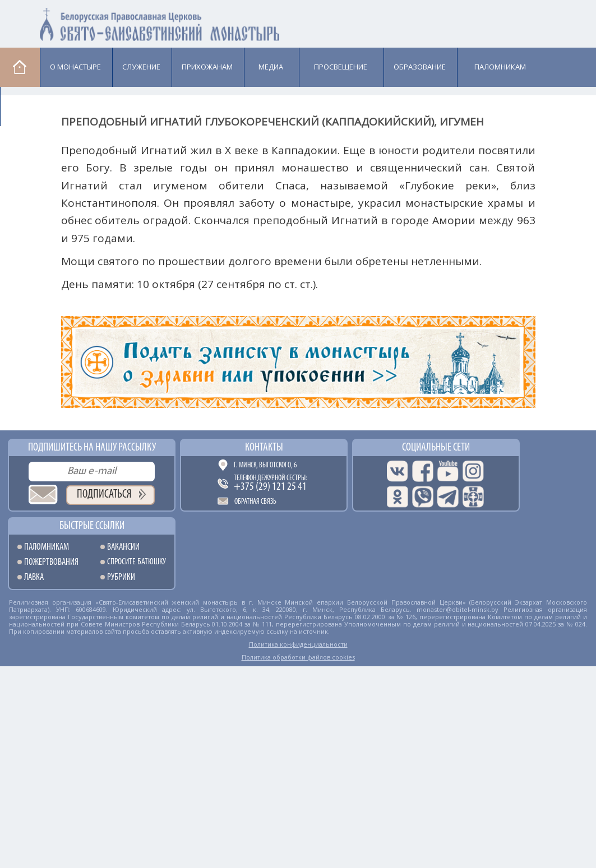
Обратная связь (255, 502)
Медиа (271, 67)
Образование (420, 67)
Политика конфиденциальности (298, 644)
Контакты (264, 448)
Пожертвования (51, 562)
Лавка (29, 106)
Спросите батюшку (137, 562)
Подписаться (104, 495)
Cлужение (141, 67)
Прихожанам (207, 67)
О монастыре (75, 67)
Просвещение (341, 67)
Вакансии (123, 547)
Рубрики (121, 577)
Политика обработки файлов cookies (298, 657)
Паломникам (500, 67)
